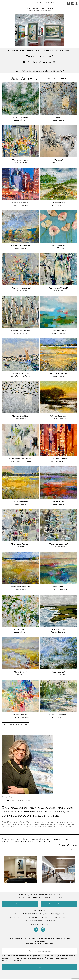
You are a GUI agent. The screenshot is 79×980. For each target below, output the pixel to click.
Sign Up (54, 3)
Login (46, 3)
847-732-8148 (57, 914)
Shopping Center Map (59, 904)
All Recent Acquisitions (55, 78)
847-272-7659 (30, 914)
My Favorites (36, 3)
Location (20, 904)
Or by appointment (40, 924)
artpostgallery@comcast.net (42, 921)
